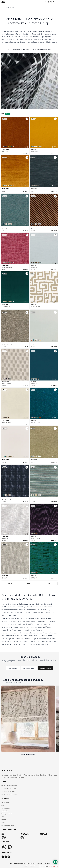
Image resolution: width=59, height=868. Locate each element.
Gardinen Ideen (6, 808)
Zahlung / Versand (7, 814)
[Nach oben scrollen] (55, 865)
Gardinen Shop (6, 802)
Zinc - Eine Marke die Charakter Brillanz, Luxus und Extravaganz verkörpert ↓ (29, 49)
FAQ (3, 817)
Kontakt (4, 823)
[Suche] (45, 2)
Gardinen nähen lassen (8, 825)
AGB (11, 863)
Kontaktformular (13, 668)
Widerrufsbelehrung (20, 863)
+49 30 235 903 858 (29, 668)
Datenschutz (31, 863)
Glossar (4, 820)
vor (49, 584)
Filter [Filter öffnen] (7, 114)
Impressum (40, 863)
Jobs (3, 805)
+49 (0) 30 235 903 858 (11, 789)
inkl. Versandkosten (53, 867)
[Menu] (56, 2)
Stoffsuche (5, 811)
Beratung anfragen (46, 668)
